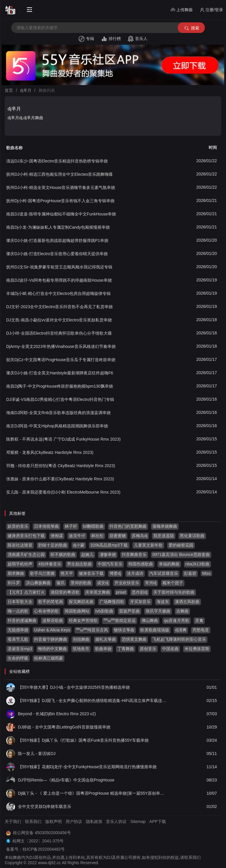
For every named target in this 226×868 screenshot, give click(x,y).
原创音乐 (148, 649)
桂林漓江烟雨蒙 (49, 658)
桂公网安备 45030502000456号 (42, 833)
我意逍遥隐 (164, 536)
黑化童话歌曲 (192, 536)
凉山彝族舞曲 (38, 583)
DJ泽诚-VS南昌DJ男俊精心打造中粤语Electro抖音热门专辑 (60, 399)
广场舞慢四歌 (112, 602)
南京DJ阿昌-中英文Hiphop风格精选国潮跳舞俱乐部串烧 (57, 426)
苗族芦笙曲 (129, 611)
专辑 (86, 39)
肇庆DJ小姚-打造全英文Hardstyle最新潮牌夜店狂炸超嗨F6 (60, 373)
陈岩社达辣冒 (20, 545)
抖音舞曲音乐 (134, 555)
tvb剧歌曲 (104, 611)
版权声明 (54, 821)
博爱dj (115, 573)
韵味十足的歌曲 (53, 545)
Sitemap (138, 821)
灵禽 (199, 620)
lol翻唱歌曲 (93, 526)
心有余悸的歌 (46, 611)
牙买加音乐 (140, 602)
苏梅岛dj (140, 536)
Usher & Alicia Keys (52, 630)
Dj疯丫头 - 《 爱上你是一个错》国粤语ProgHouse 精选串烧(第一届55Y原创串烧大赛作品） (93, 793)
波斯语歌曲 (53, 620)
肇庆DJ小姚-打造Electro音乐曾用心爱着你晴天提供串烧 (57, 254)
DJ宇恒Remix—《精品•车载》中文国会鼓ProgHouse (66, 780)
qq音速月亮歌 (177, 620)
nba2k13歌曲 (197, 564)
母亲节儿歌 (18, 639)
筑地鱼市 (81, 649)
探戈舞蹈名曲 (81, 602)
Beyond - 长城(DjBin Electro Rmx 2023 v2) (57, 714)
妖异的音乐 (18, 526)
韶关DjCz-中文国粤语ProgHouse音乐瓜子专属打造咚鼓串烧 (61, 360)
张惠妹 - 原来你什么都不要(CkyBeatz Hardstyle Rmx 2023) (60, 479)
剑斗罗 (14, 583)
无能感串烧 (18, 630)
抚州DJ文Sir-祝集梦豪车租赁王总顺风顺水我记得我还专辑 (59, 267)
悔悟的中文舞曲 (52, 649)
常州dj (151, 583)
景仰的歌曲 (81, 583)
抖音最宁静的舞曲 (51, 639)
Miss (206, 573)
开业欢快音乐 (127, 583)
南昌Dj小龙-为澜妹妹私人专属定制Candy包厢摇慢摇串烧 (58, 227)
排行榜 (111, 39)
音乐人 (138, 39)
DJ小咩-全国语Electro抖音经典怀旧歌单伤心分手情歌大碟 (59, 333)
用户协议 (74, 821)
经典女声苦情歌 (83, 620)
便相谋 (57, 536)
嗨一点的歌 (18, 611)
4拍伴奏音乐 (50, 564)
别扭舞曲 (81, 639)
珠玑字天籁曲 (158, 611)
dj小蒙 (79, 545)
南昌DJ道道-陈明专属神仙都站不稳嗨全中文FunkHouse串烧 (61, 214)
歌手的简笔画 (51, 602)
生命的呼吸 (18, 658)
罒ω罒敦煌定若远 (120, 620)
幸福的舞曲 (169, 564)
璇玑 (61, 583)
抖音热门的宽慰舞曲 (128, 526)
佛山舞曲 (150, 620)
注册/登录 (211, 10)
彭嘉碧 (190, 573)
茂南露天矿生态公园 (26, 555)
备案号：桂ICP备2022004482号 (35, 849)
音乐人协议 (116, 821)
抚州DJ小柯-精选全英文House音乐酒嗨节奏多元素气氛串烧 (61, 187)
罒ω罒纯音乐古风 (92, 630)
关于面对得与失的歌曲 (174, 592)
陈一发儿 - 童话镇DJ (37, 754)
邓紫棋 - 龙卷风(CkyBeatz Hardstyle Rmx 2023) (50, 452)
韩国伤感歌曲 (141, 564)
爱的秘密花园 (181, 545)
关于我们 (13, 821)
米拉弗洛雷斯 (197, 649)
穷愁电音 (201, 630)
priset (121, 592)
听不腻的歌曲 (63, 555)
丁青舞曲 (126, 649)
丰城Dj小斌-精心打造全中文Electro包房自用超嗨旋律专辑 (58, 293)
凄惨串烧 (108, 555)
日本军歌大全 (20, 602)
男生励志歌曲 (79, 564)
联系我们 (33, 821)
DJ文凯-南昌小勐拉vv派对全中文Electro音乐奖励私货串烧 (59, 320)
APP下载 (158, 821)
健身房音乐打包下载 (26, 536)
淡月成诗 (135, 573)
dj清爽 (181, 630)
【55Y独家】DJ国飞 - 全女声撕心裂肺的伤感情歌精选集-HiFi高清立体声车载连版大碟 (93, 701)
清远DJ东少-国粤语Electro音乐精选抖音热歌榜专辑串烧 (57, 161)
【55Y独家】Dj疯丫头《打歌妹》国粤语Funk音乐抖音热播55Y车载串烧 (83, 740)
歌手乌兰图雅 (42, 573)
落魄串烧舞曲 (165, 526)
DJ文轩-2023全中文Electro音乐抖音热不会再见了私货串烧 (60, 307)
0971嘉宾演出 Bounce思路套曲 (181, 555)
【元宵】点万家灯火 (26, 592)
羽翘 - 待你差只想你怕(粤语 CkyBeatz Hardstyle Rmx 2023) (61, 466)
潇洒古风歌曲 (187, 602)
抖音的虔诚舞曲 (22, 620)
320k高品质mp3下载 (109, 545)
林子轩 (71, 526)
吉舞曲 (182, 611)
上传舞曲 (182, 10)
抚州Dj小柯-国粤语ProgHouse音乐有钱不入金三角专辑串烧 (60, 201)
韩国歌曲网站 (77, 611)
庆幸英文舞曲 (98, 592)
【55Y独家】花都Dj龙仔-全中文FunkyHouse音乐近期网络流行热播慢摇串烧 (87, 767)
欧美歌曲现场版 (155, 630)
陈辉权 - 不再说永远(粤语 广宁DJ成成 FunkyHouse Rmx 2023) (63, 439)
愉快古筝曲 (124, 630)
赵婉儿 (87, 555)
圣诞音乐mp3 (20, 649)
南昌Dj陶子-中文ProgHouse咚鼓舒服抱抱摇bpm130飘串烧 (60, 386)
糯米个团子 (173, 583)
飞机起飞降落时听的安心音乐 (179, 639)
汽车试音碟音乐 (164, 573)
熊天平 (67, 573)
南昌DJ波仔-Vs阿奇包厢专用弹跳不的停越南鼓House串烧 (59, 280)
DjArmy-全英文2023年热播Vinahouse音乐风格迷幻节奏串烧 (61, 346)
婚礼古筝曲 (106, 639)
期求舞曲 (16, 573)
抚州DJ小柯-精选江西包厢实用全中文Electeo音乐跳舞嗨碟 (59, 174)
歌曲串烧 (103, 649)
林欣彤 (97, 536)
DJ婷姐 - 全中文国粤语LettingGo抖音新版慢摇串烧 (64, 727)
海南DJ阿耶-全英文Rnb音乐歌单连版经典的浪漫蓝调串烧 (58, 413)
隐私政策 (94, 821)
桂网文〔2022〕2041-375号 (38, 841)
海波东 (163, 602)
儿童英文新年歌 (148, 545)
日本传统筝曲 (46, 526)
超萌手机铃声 (20, 564)
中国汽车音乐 (110, 564)
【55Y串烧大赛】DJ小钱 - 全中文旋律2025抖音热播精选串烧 (74, 687)
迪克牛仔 (77, 536)
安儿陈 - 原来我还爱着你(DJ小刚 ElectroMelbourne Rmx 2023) (63, 492)
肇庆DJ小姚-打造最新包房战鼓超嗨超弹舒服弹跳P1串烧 (57, 240)
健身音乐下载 (91, 573)
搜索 (191, 28)
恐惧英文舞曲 (134, 639)
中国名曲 (170, 649)
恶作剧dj (140, 592)
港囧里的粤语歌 (65, 592)
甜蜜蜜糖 (118, 536)
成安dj (103, 583)
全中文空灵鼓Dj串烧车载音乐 (45, 806)
